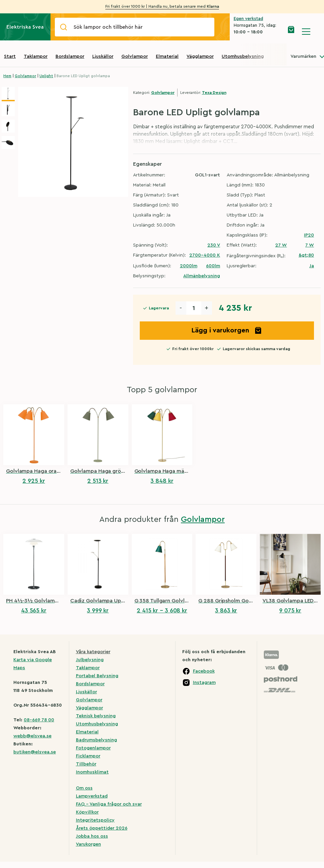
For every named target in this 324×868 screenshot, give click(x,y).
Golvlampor (135, 56)
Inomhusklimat (92, 772)
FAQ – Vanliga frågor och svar (109, 804)
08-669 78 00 (39, 720)
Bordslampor (70, 56)
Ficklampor (88, 756)
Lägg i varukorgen (227, 330)
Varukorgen (88, 844)
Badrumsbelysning (96, 740)
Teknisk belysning (96, 716)
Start (10, 56)
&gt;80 (306, 255)
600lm (213, 266)
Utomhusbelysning (243, 56)
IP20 (309, 235)
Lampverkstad (92, 796)
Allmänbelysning (202, 276)
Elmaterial (167, 56)
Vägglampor (200, 56)
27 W (281, 245)
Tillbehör (86, 764)
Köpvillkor (87, 812)
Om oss (84, 788)
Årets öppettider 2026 (102, 828)
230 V (214, 245)
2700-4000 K (205, 255)
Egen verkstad (248, 19)
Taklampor (36, 56)
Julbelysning (90, 660)
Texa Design (214, 93)
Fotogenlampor (93, 748)
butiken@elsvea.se (35, 752)
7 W (310, 245)
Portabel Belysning (97, 676)
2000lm (189, 266)
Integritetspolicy (95, 820)
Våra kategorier (93, 652)
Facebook (204, 671)
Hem (7, 76)
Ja (312, 266)
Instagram (204, 683)
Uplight (46, 76)
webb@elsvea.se (32, 736)
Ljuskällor (103, 56)
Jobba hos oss (92, 836)
